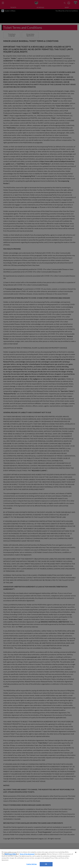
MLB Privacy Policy (11, 854)
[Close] (76, 852)
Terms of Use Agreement (27, 854)
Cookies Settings (32, 864)
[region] (39, 859)
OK (46, 864)
